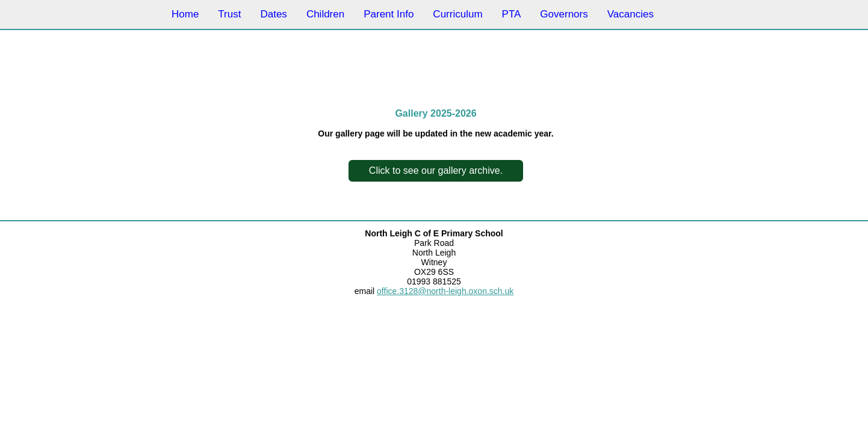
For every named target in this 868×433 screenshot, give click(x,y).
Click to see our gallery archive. (436, 170)
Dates (273, 14)
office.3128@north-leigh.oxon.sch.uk (445, 291)
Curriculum (457, 14)
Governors (564, 14)
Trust (229, 14)
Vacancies (631, 14)
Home (185, 14)
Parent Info (389, 14)
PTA (512, 14)
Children (325, 14)
